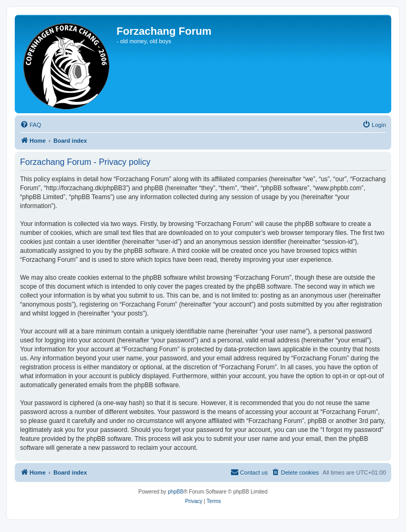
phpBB (176, 492)
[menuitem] (31, 125)
